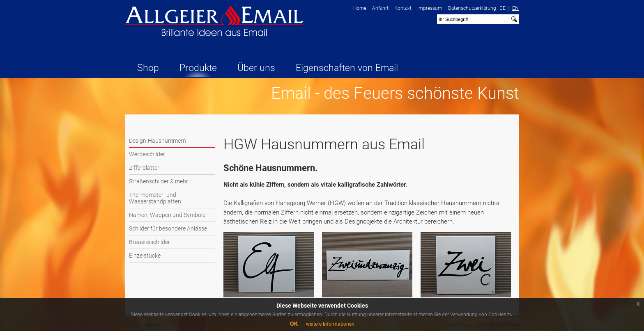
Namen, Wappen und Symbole (167, 215)
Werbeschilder (147, 154)
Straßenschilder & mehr (159, 181)
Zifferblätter (144, 168)
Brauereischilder (149, 242)
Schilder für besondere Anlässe (168, 228)
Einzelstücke (145, 256)
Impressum (430, 8)
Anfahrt (380, 8)
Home (360, 8)
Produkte (198, 68)
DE (503, 8)
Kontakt (403, 8)
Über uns (256, 68)
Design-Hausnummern (158, 141)
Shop (148, 68)
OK (294, 324)
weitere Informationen (330, 324)
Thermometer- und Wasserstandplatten (155, 198)
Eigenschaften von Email (347, 68)
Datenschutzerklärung (472, 8)
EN (515, 8)
